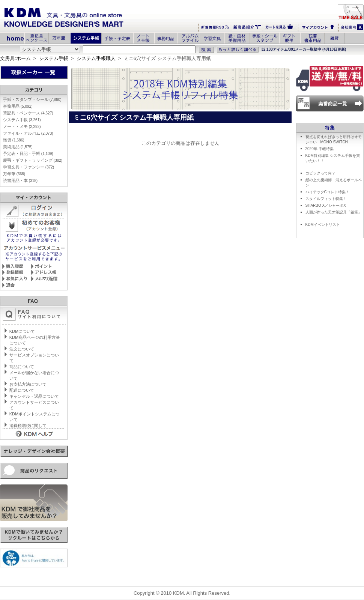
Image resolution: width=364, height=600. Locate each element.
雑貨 (14, 140)
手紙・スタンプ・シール (32, 99)
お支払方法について (28, 384)
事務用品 (18, 106)
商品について (22, 367)
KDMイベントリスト (323, 225)
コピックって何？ (320, 173)
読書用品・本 (20, 180)
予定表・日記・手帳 (28, 153)
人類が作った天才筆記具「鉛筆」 (334, 212)
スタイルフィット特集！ (326, 199)
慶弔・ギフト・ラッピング (33, 160)
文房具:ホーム (15, 58)
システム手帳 (54, 58)
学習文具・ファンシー (29, 167)
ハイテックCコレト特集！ (327, 192)
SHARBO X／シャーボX (326, 205)
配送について (22, 390)
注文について (22, 349)
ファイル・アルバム (28, 133)
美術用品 (18, 147)
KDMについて (22, 331)
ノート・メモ (22, 126)
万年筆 (14, 174)
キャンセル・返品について (34, 396)
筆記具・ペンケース (28, 113)
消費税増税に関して (28, 426)
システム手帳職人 (96, 58)
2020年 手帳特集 (320, 149)
